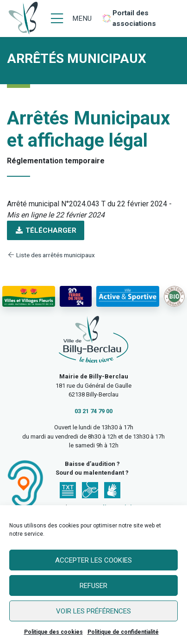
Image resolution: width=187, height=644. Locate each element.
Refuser (93, 586)
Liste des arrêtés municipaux (51, 255)
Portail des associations (134, 18)
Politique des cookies (53, 632)
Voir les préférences (93, 611)
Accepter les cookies (93, 560)
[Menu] (71, 19)
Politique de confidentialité (123, 632)
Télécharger (46, 230)
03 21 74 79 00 (93, 411)
